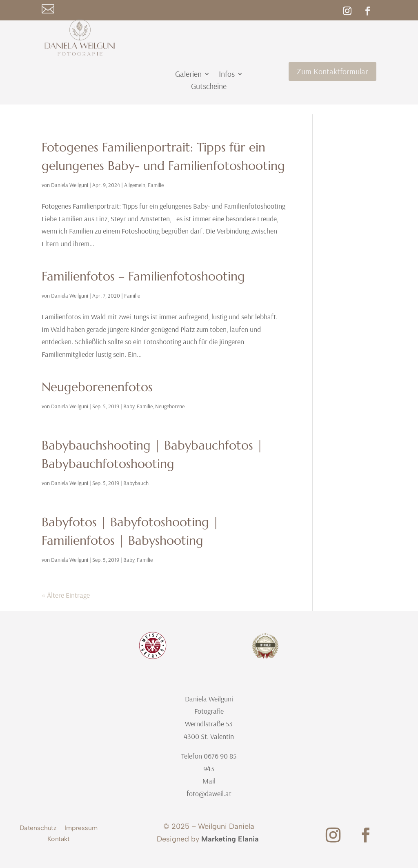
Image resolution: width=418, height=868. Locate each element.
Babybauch (136, 483)
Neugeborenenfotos (97, 387)
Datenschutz (38, 829)
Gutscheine (209, 87)
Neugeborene (170, 406)
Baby (129, 406)
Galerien (188, 75)
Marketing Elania (230, 839)
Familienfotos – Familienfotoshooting (143, 276)
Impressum (81, 829)
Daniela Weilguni (70, 185)
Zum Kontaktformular (332, 71)
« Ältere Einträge (66, 595)
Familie (156, 185)
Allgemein (135, 185)
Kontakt (59, 840)
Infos (227, 75)
